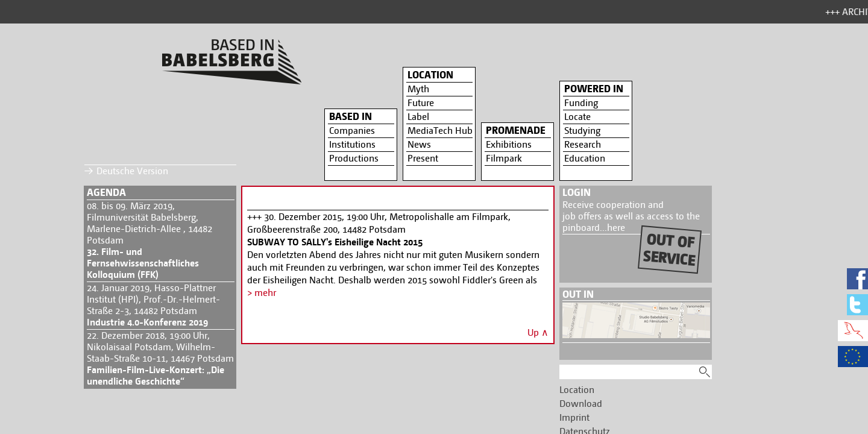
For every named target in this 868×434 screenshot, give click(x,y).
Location (430, 75)
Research (583, 144)
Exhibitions (509, 144)
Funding (581, 103)
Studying (582, 131)
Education (585, 158)
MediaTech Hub (440, 131)
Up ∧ (538, 332)
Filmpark (504, 158)
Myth (418, 89)
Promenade (516, 130)
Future (421, 103)
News (419, 144)
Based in (351, 116)
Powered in (594, 89)
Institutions (352, 144)
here (616, 228)
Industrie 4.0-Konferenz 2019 (147, 322)
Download (581, 404)
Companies (352, 131)
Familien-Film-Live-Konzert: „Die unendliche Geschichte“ (156, 376)
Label (418, 117)
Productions (354, 158)
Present (423, 158)
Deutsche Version (132, 171)
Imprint (574, 417)
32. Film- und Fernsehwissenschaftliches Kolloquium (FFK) (143, 263)
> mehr (262, 293)
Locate (577, 117)
